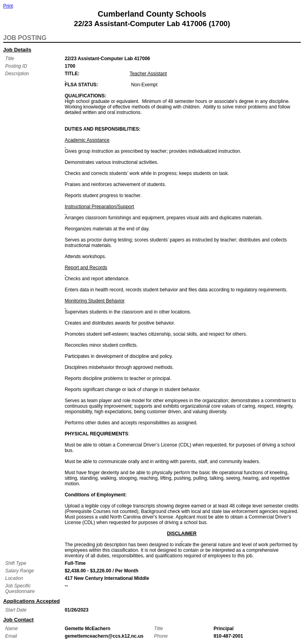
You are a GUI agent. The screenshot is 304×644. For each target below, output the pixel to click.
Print (8, 6)
